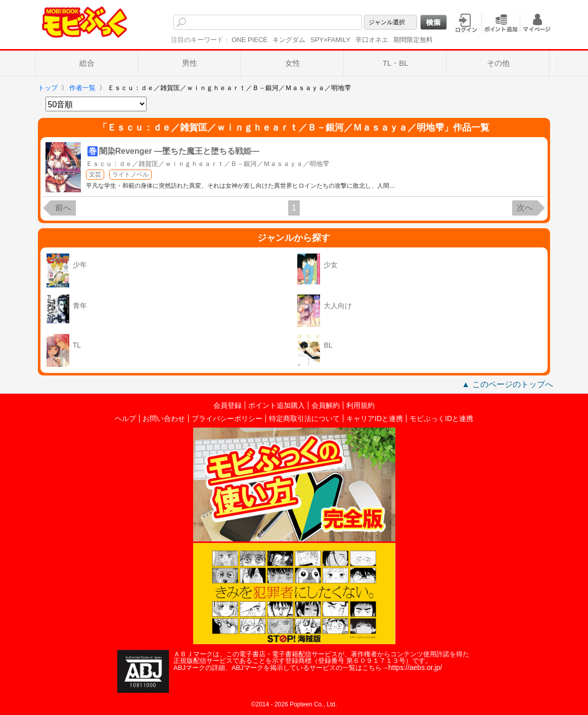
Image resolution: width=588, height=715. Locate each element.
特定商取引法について (304, 418)
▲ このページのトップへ (507, 384)
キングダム (289, 40)
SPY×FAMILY (330, 40)
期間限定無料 (413, 40)
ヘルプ (125, 418)
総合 (87, 63)
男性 (190, 63)
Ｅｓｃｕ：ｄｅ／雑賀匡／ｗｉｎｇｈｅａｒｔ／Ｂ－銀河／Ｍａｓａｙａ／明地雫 (208, 164)
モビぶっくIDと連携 (441, 418)
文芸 (95, 175)
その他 (498, 63)
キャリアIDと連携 (375, 418)
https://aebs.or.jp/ (415, 667)
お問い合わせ (164, 418)
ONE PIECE (250, 40)
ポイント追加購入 (277, 405)
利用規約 (360, 405)
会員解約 (326, 405)
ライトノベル (130, 175)
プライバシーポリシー (227, 418)
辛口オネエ (372, 40)
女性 (293, 63)
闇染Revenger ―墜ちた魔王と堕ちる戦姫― (179, 151)
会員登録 (228, 405)
